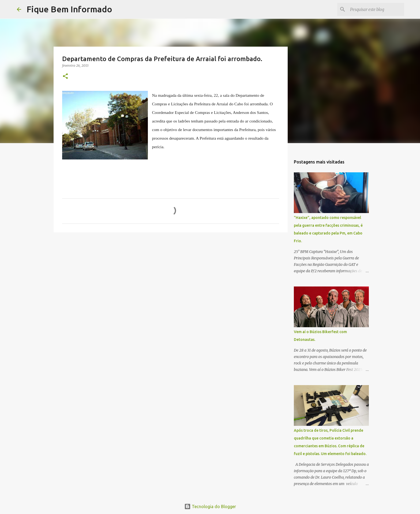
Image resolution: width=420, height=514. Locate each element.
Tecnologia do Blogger (210, 506)
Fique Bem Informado (69, 9)
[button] (65, 77)
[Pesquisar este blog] (376, 9)
